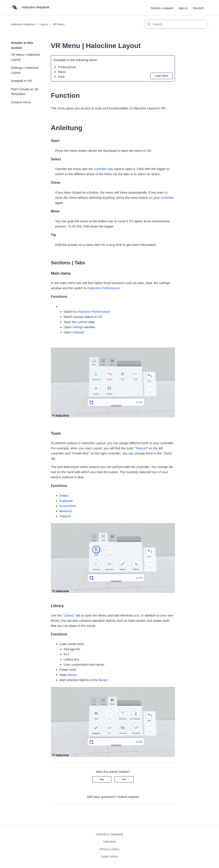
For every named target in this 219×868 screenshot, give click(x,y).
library (73, 675)
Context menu (21, 102)
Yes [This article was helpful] (102, 779)
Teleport (65, 516)
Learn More (161, 76)
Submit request (128, 797)
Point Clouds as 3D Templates (25, 92)
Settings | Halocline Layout (25, 70)
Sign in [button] (183, 8)
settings (78, 327)
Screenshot (68, 506)
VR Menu (59, 24)
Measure (66, 511)
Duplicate (66, 501)
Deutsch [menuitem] (198, 8)
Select (64, 496)
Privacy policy (109, 849)
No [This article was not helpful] (124, 779)
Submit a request (162, 8)
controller (101, 169)
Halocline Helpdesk (23, 24)
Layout (44, 24)
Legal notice (110, 856)
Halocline (109, 842)
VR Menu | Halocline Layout (25, 57)
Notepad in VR (21, 81)
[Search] (176, 24)
